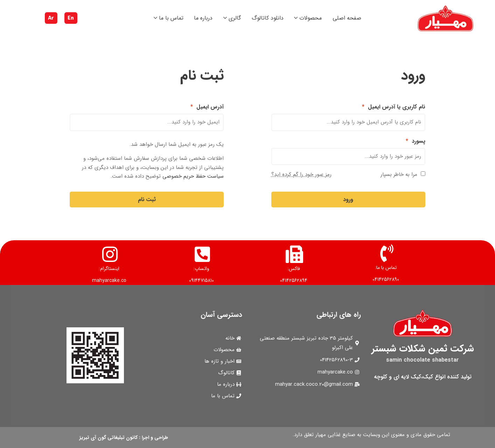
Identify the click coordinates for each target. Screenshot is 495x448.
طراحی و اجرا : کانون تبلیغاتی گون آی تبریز (124, 438)
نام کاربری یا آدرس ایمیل (394, 107)
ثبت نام (147, 199)
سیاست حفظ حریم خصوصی (193, 176)
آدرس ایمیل (207, 107)
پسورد (416, 141)
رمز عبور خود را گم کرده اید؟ (301, 175)
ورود (348, 199)
